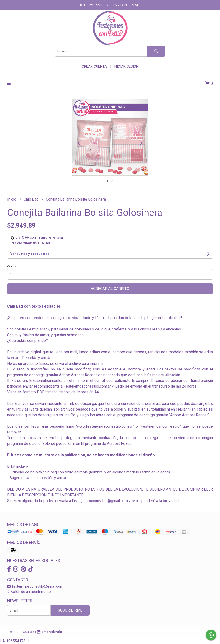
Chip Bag (32, 199)
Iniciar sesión (126, 66)
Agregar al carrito (110, 289)
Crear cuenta (94, 66)
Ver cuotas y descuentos (30, 254)
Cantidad (13, 266)
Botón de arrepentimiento (29, 592)
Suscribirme (70, 610)
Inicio (12, 199)
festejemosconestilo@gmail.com (35, 586)
